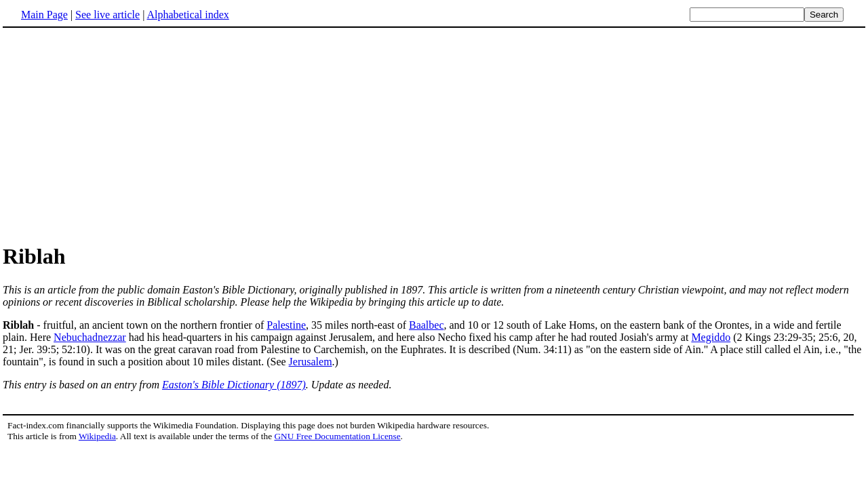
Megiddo (711, 337)
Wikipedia (97, 436)
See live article (107, 15)
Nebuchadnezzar (90, 337)
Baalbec (427, 325)
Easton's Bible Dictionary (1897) (234, 385)
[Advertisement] (434, 135)
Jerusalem (311, 362)
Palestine (286, 325)
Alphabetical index (188, 15)
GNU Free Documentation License (337, 436)
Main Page (44, 15)
